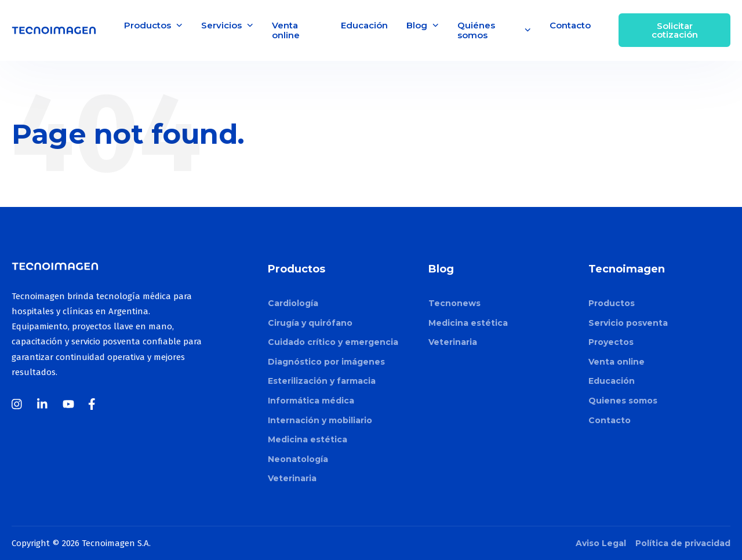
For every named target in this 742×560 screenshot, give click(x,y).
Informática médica (311, 401)
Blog (423, 25)
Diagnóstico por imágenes (326, 362)
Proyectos (611, 342)
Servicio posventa (628, 323)
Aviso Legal (601, 543)
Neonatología (298, 459)
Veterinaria (292, 478)
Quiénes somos (494, 30)
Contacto (570, 25)
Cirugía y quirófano (310, 323)
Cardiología (293, 303)
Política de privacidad (683, 543)
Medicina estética (308, 439)
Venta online (286, 30)
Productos (153, 25)
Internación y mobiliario (320, 420)
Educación (364, 25)
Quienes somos (623, 401)
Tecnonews (454, 303)
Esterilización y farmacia (322, 381)
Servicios (227, 25)
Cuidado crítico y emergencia (333, 342)
